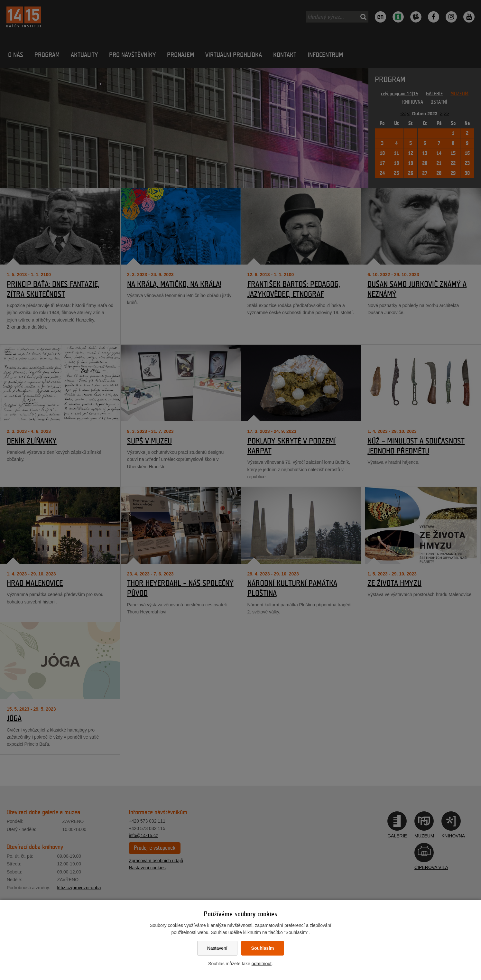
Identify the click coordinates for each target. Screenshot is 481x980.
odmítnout (262, 964)
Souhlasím (263, 948)
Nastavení (217, 948)
